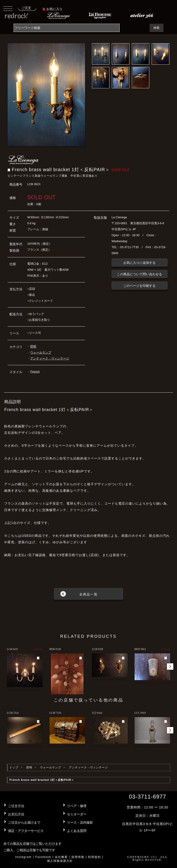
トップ (14, 767)
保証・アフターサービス (26, 831)
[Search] (67, 28)
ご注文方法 (16, 806)
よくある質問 (77, 831)
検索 (156, 28)
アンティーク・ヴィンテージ (50, 358)
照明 (33, 346)
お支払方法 (16, 814)
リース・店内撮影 (80, 822)
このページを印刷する (139, 286)
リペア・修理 (77, 806)
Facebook (43, 857)
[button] (170, 667)
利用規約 (94, 857)
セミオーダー (77, 814)
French (35, 372)
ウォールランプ (41, 352)
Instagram (23, 857)
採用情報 (78, 857)
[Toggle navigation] (8, 8)
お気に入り (53, 9)
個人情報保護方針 (60, 861)
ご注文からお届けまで (24, 822)
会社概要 (61, 857)
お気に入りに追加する (139, 263)
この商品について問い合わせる (139, 274)
